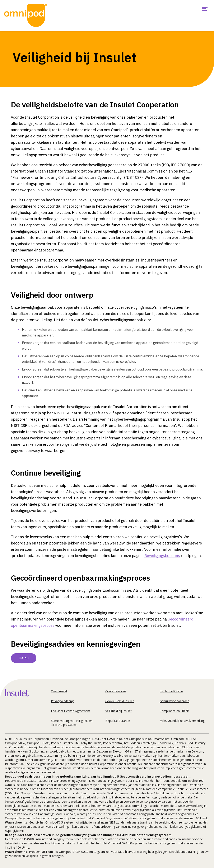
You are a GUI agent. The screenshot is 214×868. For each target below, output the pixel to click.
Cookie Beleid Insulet (120, 701)
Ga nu (24, 658)
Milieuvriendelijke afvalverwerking (182, 721)
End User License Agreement (71, 711)
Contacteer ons (116, 691)
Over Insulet (59, 691)
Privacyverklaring (62, 701)
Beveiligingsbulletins (162, 556)
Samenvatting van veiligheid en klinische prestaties (72, 723)
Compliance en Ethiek (174, 711)
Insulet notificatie (171, 691)
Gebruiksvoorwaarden (175, 701)
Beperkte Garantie (118, 721)
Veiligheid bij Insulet (118, 711)
